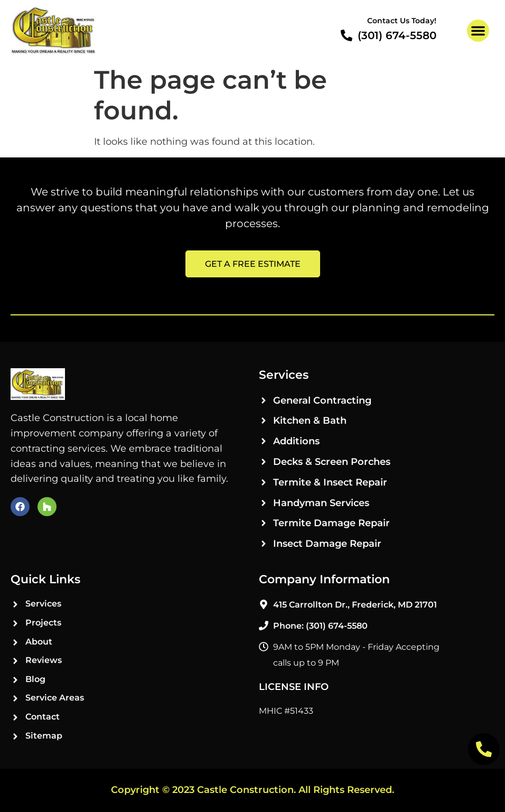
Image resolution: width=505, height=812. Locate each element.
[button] (478, 31)
